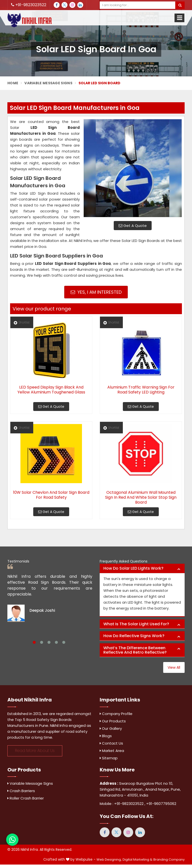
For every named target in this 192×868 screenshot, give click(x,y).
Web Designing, (109, 859)
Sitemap (109, 758)
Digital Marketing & (137, 859)
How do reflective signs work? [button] (134, 636)
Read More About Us (35, 751)
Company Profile (116, 714)
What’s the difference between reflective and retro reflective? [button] (135, 650)
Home (13, 83)
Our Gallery (111, 728)
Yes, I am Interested (96, 292)
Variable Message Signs (48, 83)
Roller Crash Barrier (26, 798)
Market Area (112, 751)
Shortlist (22, 323)
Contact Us (111, 743)
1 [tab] (34, 642)
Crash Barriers (21, 791)
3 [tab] (49, 642)
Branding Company (169, 859)
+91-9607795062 (161, 804)
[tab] (142, 569)
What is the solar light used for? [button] (136, 624)
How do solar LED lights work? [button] (133, 568)
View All (174, 667)
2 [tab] (42, 642)
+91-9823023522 (29, 5)
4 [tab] (56, 642)
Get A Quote (133, 226)
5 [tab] (64, 642)
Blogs (106, 736)
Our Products (113, 721)
